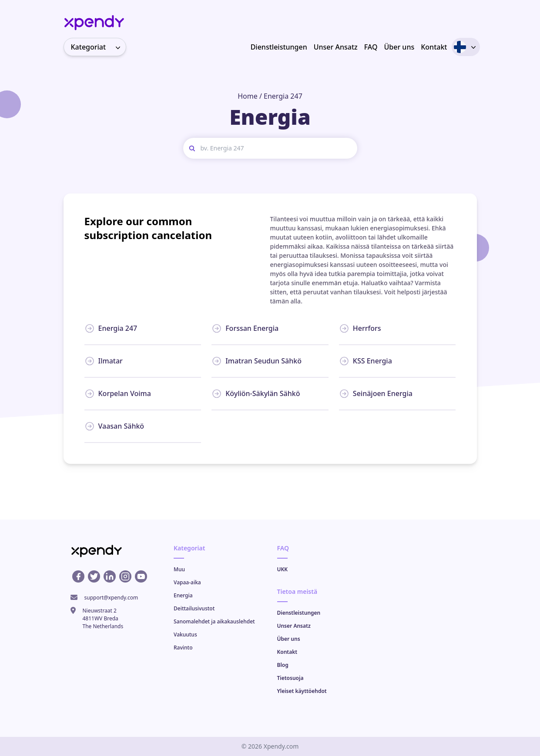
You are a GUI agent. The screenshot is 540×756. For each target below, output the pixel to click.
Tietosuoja (290, 678)
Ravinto (183, 648)
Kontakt (434, 47)
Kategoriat (98, 47)
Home (248, 96)
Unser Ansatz (336, 47)
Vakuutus (185, 634)
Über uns (399, 47)
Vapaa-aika (187, 582)
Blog (283, 665)
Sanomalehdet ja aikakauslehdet (214, 621)
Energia (183, 595)
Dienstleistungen (279, 47)
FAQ (371, 47)
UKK (283, 569)
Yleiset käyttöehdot (302, 691)
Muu (179, 569)
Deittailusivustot (194, 608)
